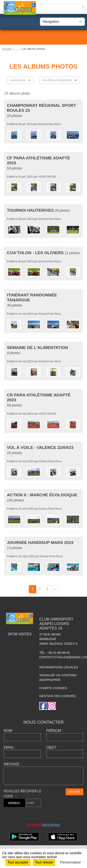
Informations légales (59, 667)
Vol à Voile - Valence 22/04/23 (40, 448)
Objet (53, 747)
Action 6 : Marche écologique (42, 495)
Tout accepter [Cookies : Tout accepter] (18, 862)
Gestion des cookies (57, 696)
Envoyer (74, 792)
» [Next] (55, 589)
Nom (9, 731)
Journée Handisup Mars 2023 (40, 543)
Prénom (55, 731)
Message (13, 764)
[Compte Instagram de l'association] (52, 706)
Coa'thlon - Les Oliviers (35, 253)
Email (10, 747)
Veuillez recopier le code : (22, 794)
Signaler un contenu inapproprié (58, 678)
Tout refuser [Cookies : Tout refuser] (44, 862)
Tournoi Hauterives (30, 210)
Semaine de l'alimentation (37, 348)
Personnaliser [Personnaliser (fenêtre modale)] (71, 862)
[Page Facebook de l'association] (43, 706)
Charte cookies (53, 688)
